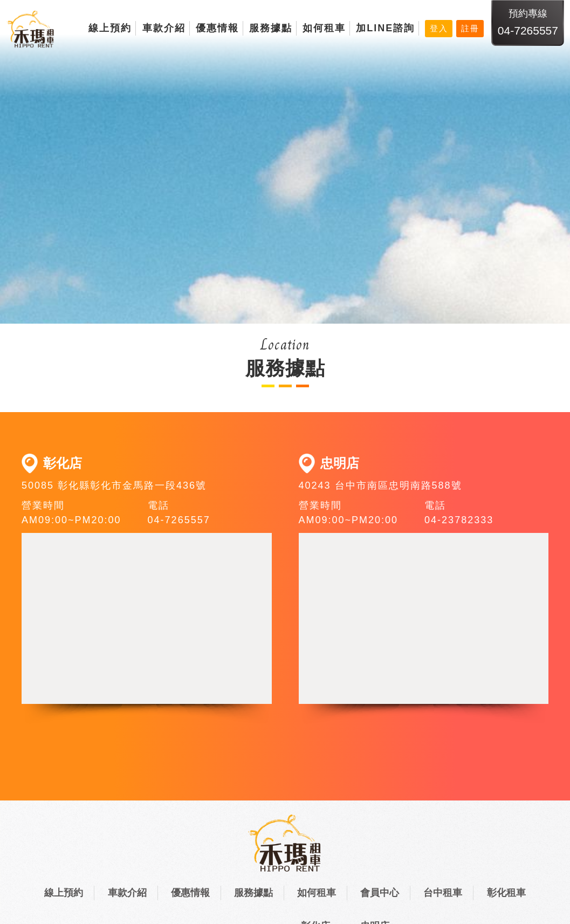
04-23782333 (459, 520)
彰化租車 (506, 893)
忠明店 (340, 463)
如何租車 (324, 28)
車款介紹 (164, 28)
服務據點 (271, 28)
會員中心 (380, 893)
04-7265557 (528, 30)
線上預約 (110, 28)
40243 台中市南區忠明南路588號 (380, 485)
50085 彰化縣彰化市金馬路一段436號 (114, 485)
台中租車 (443, 893)
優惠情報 (217, 28)
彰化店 (63, 463)
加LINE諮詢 (385, 28)
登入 (439, 28)
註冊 (470, 28)
